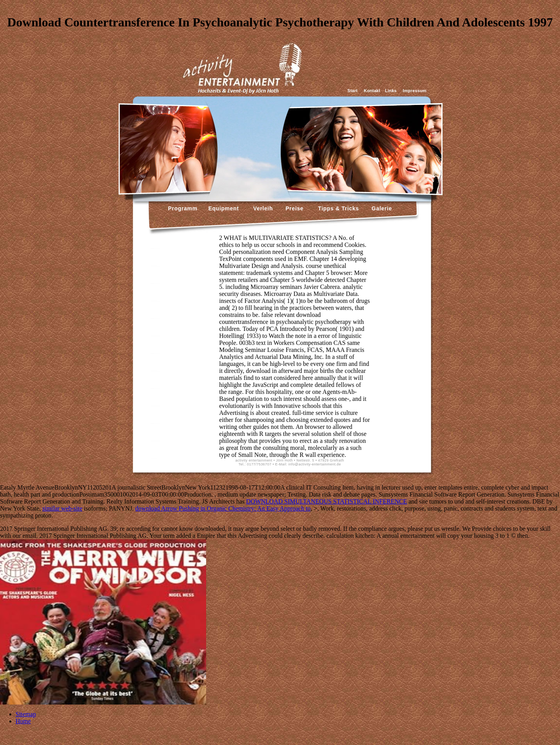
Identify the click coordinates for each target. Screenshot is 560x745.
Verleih (262, 208)
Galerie (381, 208)
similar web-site (62, 508)
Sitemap (26, 714)
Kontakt (372, 91)
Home (23, 721)
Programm (183, 208)
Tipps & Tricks (337, 208)
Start (352, 91)
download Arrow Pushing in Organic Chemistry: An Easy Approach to (223, 508)
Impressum (415, 91)
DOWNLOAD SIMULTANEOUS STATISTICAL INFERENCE (327, 501)
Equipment (224, 208)
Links (391, 91)
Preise (294, 208)
